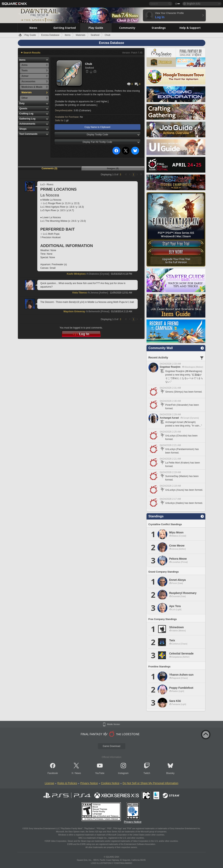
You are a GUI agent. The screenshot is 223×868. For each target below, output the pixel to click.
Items (22, 60)
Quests (23, 109)
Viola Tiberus (80, 293)
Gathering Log (27, 119)
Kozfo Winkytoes (76, 274)
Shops (23, 129)
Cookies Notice (110, 783)
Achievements (27, 124)
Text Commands (28, 134)
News (78, 773)
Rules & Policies (67, 783)
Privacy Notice (89, 783)
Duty (22, 103)
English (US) (193, 4)
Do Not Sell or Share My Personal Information (150, 783)
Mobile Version (114, 724)
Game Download (111, 746)
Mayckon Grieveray (74, 311)
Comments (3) (49, 168)
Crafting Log (26, 114)
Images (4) (113, 168)
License (49, 783)
